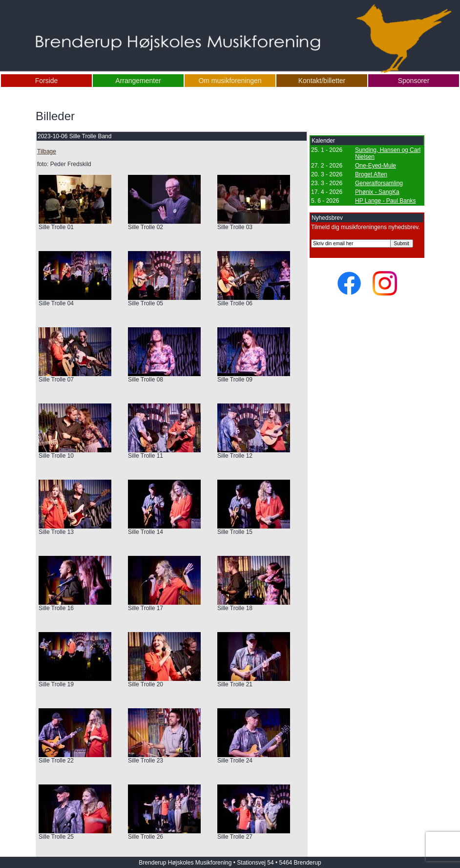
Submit (402, 243)
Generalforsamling (379, 183)
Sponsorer (414, 81)
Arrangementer (138, 81)
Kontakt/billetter (322, 81)
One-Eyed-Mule (376, 166)
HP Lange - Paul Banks (386, 201)
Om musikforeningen (230, 81)
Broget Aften (371, 174)
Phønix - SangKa (377, 192)
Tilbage (47, 151)
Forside (47, 81)
